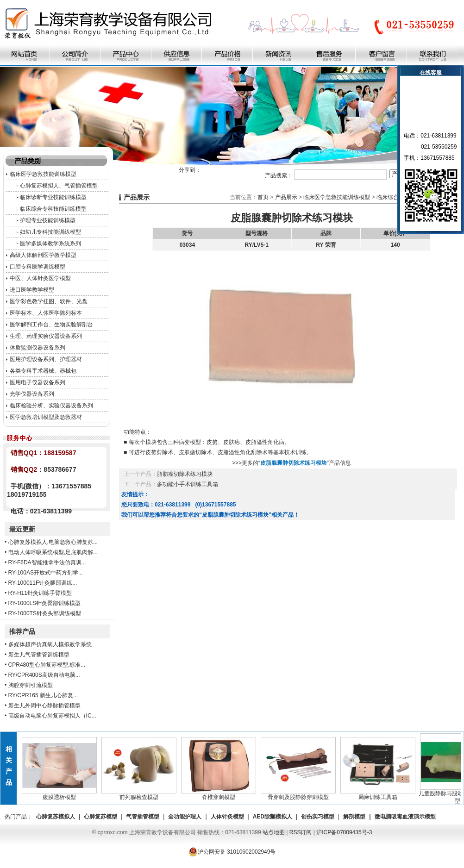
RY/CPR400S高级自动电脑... (44, 675)
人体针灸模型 (227, 817)
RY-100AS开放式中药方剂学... (46, 573)
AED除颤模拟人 (273, 817)
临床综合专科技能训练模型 (53, 209)
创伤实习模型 (318, 817)
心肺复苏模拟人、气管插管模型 (59, 186)
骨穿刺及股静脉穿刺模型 (301, 794)
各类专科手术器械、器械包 (43, 371)
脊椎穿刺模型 (222, 794)
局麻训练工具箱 (381, 794)
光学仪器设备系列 (32, 394)
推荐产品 (22, 631)
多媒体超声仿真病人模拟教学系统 (50, 644)
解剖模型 (354, 817)
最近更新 (22, 529)
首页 (263, 197)
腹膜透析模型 (63, 794)
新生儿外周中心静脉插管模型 (44, 706)
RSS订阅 (301, 832)
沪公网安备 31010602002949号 (232, 852)
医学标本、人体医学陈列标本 (46, 313)
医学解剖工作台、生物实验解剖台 (51, 325)
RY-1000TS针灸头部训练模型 (45, 613)
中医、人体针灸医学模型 (40, 278)
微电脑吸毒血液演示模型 (405, 817)
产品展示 (286, 197)
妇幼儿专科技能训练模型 (50, 232)
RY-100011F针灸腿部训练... (43, 583)
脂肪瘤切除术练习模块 (185, 474)
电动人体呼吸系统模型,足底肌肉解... (53, 552)
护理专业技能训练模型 (48, 220)
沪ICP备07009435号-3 (344, 832)
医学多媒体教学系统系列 (50, 244)
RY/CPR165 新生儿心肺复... (43, 695)
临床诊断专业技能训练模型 (53, 197)
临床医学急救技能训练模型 (43, 174)
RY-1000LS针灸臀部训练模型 (45, 603)
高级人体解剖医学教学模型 (43, 255)
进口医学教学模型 (32, 290)
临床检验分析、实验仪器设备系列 (51, 406)
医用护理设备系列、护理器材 (46, 359)
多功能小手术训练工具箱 (188, 484)
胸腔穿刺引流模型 (31, 685)
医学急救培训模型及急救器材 (46, 417)
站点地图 (274, 832)
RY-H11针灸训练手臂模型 (40, 593)
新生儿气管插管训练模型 (39, 655)
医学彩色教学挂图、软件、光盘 (49, 301)
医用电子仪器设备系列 (38, 382)
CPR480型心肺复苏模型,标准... (47, 665)
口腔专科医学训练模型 (38, 267)
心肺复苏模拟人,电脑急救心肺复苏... (53, 542)
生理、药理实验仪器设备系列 (46, 336)
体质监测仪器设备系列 (38, 348)
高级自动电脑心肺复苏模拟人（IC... (52, 716)
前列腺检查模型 (142, 794)
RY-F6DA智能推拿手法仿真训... (47, 562)
